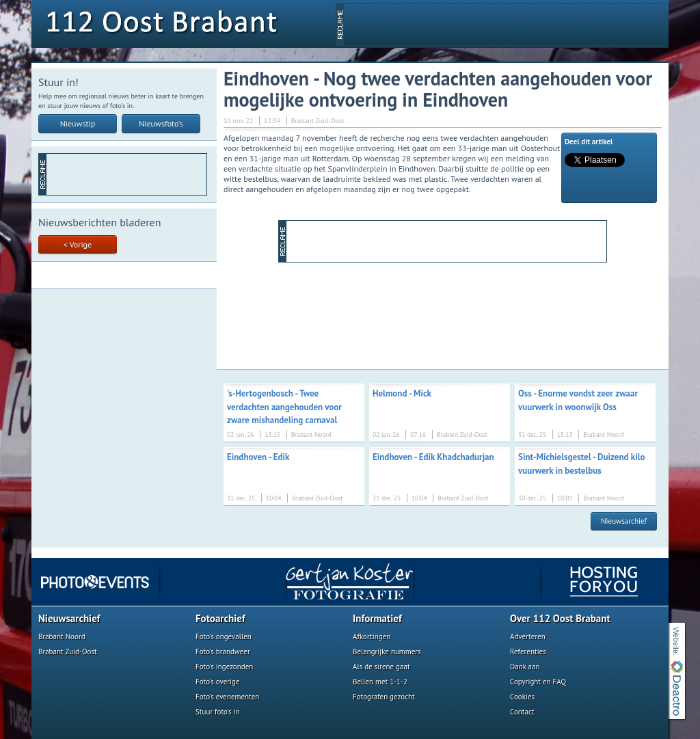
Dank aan (525, 667)
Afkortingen (372, 636)
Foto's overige (218, 682)
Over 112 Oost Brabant (560, 618)
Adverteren (528, 636)
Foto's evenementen (227, 697)
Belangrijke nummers (387, 651)
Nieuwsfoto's (161, 123)
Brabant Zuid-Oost (68, 651)
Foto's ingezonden (224, 667)
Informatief (377, 618)
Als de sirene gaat (381, 667)
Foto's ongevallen (224, 636)
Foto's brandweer (223, 651)
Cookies (522, 697)
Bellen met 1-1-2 (380, 682)
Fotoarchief (220, 618)
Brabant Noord (62, 636)
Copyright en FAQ (538, 682)
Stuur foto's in (218, 712)
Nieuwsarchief (624, 521)
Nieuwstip (78, 123)
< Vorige (78, 244)
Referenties (528, 651)
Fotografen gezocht (384, 697)
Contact (522, 712)
